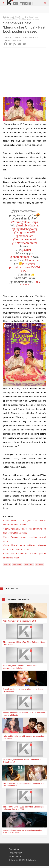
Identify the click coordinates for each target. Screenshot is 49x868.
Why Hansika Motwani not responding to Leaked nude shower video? (23, 831)
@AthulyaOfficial (27, 225)
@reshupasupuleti (24, 239)
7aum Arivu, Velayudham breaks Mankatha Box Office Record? (22, 761)
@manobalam (24, 236)
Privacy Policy (15, 853)
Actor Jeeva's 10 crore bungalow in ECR (19, 621)
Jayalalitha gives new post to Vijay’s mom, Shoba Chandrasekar (23, 690)
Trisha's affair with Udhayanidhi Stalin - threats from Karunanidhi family (24, 714)
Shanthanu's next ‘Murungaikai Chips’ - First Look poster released (21, 18)
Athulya (7, 564)
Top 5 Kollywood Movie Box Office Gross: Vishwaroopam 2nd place (20, 667)
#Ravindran (32, 260)
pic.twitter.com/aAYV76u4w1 (24, 269)
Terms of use (15, 856)
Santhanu (39, 564)
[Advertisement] (24, 73)
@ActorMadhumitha (24, 243)
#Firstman (29, 264)
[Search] (45, 3)
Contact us (14, 849)
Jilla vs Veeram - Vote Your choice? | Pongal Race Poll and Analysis (23, 785)
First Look (29, 564)
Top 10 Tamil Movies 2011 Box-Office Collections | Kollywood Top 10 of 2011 (23, 808)
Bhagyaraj (17, 564)
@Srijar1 (27, 250)
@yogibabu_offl (25, 232)
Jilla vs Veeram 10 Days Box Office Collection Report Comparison (24, 643)
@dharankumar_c (21, 257)
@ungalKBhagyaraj (24, 229)
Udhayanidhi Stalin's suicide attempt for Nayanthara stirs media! (24, 737)
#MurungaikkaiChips (25, 222)
